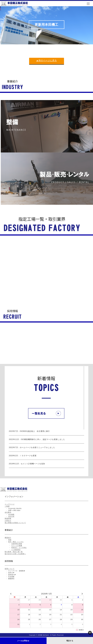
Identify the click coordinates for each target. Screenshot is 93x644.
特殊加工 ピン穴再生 (19, 548)
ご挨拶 (7, 506)
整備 (10, 540)
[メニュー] (88, 4)
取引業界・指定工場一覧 (14, 552)
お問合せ (8, 521)
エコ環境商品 (16, 550)
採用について (10, 569)
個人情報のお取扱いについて (15, 523)
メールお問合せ (23, 641)
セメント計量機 (17, 546)
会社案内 (8, 512)
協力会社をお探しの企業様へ (15, 554)
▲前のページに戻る (46, 60)
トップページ (10, 504)
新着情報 (8, 518)
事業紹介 (8, 538)
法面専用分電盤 (17, 544)
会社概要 (11, 514)
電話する (70, 641)
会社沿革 (11, 516)
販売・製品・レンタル (16, 542)
